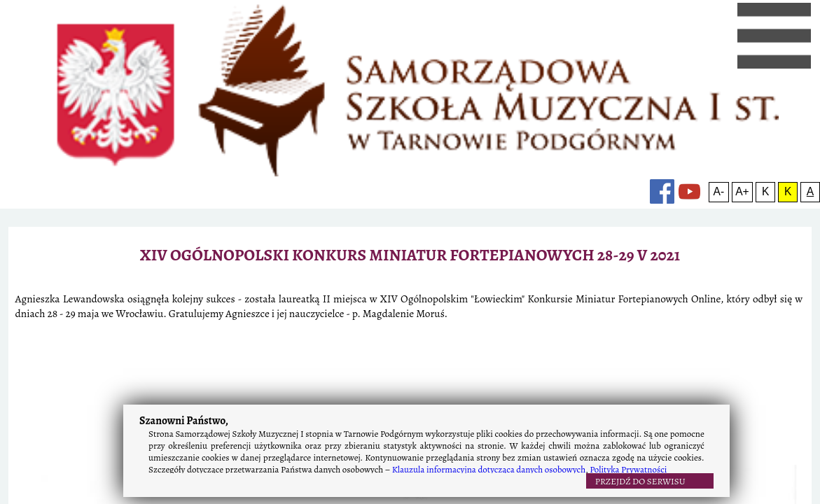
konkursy (572, 82)
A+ (685, 82)
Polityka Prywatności (628, 469)
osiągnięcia (411, 82)
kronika (348, 82)
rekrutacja (286, 82)
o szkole (111, 82)
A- (668, 82)
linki (522, 82)
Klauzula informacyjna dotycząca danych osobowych (489, 469)
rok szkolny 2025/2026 (195, 82)
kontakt (475, 82)
